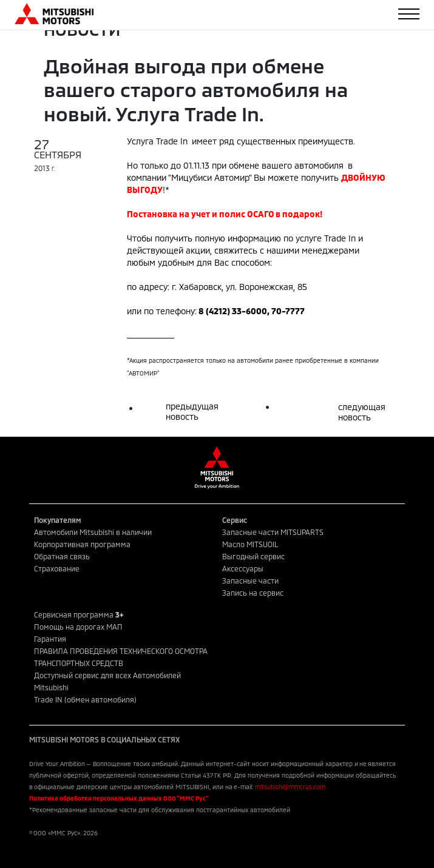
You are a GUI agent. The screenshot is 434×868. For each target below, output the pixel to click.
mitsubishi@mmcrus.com (290, 787)
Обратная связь (62, 556)
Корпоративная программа (82, 544)
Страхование (57, 568)
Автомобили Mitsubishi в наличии (93, 532)
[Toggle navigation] (409, 14)
